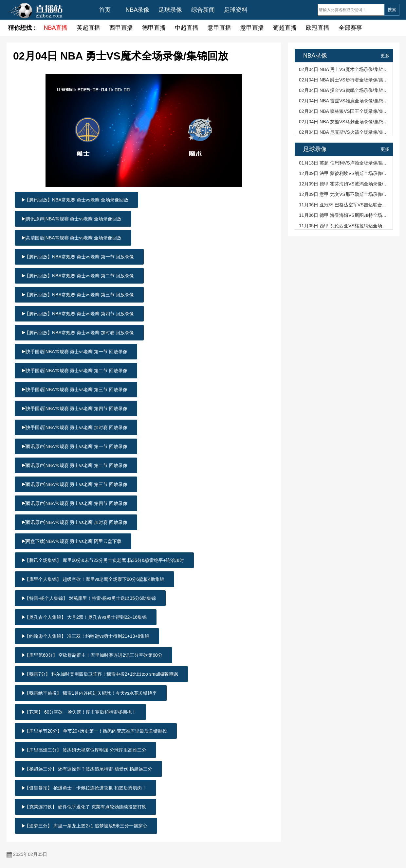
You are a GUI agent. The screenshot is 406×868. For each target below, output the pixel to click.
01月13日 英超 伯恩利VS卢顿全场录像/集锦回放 (344, 163)
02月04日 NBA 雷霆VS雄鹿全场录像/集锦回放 (344, 101)
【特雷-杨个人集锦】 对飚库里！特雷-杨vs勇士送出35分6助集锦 (90, 598)
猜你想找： (23, 28)
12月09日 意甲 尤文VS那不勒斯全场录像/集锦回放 (344, 194)
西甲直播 (121, 28)
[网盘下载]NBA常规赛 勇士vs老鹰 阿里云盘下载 (73, 541)
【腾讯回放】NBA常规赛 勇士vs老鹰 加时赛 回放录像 (79, 333)
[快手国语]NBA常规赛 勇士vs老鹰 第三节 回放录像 (76, 390)
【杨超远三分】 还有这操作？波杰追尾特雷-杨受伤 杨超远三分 (88, 769)
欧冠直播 (318, 28)
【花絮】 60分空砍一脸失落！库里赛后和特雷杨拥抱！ (80, 712)
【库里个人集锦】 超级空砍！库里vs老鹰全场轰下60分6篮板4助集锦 (94, 579)
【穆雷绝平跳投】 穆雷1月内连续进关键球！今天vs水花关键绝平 (91, 693)
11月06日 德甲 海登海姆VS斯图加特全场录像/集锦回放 (344, 215)
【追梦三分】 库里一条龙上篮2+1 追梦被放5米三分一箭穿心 (86, 826)
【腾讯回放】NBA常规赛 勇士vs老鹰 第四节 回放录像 (79, 314)
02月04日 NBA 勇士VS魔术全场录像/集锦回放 (344, 69)
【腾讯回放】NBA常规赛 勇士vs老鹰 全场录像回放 (76, 200)
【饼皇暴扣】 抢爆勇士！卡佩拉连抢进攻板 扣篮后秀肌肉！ (85, 788)
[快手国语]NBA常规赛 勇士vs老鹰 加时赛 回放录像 (76, 427)
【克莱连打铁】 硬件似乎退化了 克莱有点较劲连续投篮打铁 (85, 807)
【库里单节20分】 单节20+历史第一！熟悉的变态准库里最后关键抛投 (96, 731)
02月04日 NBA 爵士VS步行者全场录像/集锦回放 (344, 80)
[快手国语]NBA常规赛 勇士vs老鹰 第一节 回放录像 (76, 352)
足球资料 (236, 10)
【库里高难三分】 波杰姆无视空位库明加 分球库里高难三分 (85, 750)
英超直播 (88, 28)
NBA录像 (137, 10)
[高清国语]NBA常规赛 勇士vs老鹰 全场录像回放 (73, 238)
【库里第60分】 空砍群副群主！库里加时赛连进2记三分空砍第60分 (93, 655)
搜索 (392, 10)
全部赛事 (350, 28)
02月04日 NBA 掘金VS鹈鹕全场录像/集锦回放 (344, 90)
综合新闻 (203, 10)
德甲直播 (154, 28)
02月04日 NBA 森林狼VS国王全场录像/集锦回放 (344, 111)
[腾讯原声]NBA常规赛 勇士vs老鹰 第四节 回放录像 (76, 503)
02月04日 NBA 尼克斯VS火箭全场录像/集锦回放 (344, 132)
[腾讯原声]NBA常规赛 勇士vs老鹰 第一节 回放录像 (76, 446)
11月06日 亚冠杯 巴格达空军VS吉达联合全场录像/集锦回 (344, 205)
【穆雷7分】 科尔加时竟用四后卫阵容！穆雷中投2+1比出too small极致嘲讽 (101, 674)
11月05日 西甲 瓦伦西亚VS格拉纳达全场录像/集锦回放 (344, 226)
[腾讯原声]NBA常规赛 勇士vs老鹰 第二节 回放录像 (76, 465)
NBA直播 (55, 28)
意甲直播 (219, 28)
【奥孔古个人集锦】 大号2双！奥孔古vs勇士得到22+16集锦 (86, 617)
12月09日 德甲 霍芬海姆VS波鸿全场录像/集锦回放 (344, 184)
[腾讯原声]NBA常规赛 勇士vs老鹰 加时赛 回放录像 (76, 522)
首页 (105, 10)
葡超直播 (285, 28)
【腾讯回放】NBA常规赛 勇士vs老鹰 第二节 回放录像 (79, 276)
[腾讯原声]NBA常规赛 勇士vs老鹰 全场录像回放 (73, 219)
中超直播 (187, 28)
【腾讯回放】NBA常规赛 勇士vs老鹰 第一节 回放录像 (79, 257)
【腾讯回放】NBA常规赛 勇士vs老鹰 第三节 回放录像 (79, 295)
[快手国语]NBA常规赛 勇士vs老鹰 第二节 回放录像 (76, 371)
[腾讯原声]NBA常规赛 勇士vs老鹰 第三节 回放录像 (76, 484)
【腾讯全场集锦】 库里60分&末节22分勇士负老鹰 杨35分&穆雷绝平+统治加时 (104, 560)
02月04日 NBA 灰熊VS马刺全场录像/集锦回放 (344, 122)
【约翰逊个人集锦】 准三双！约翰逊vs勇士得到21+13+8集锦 (87, 636)
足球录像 (170, 10)
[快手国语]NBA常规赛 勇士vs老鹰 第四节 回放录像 (76, 408)
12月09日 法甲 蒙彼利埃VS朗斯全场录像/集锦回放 (344, 173)
